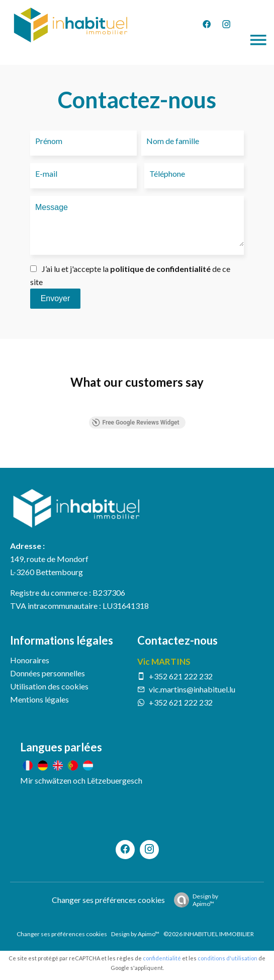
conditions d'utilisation (227, 958)
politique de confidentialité (160, 269)
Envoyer (56, 298)
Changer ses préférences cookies (108, 900)
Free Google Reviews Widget (135, 423)
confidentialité (162, 958)
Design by (194, 900)
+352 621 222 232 (181, 676)
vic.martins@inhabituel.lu (192, 689)
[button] (10, 406)
